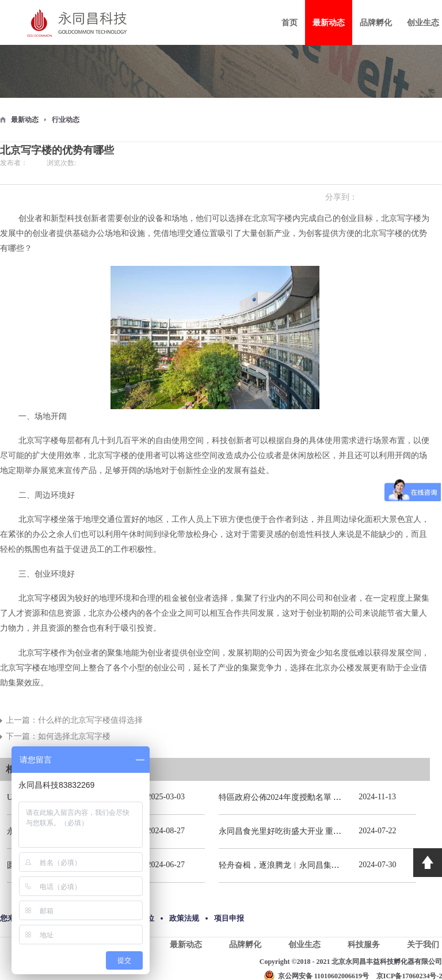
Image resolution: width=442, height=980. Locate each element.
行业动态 (66, 120)
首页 (289, 23)
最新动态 (25, 120)
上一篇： (74, 720)
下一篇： (58, 736)
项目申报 (229, 918)
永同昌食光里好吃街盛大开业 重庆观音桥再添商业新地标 (321, 831)
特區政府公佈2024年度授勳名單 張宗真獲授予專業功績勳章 (325, 797)
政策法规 (184, 918)
